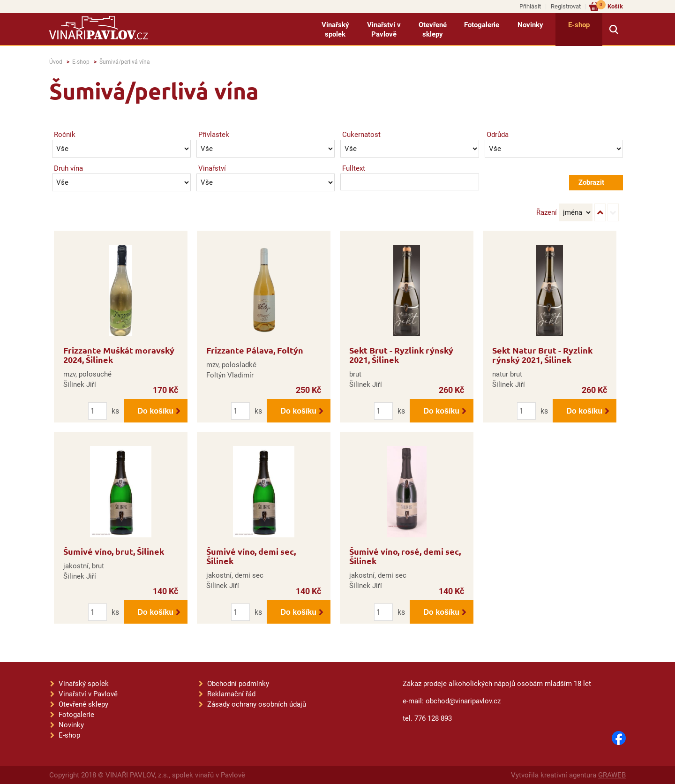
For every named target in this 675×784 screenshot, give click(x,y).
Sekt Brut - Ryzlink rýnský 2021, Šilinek (401, 355)
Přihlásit (530, 6)
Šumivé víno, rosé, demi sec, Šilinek (405, 556)
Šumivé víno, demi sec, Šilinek (251, 556)
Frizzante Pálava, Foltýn (255, 350)
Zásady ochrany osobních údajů (257, 704)
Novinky (530, 25)
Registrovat (566, 6)
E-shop (579, 25)
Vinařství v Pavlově (384, 30)
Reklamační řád (231, 694)
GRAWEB (612, 775)
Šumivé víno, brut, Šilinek (114, 551)
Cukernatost (361, 135)
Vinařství (212, 168)
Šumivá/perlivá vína (125, 62)
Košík (610, 6)
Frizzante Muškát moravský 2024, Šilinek (119, 355)
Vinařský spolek (335, 30)
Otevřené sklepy (433, 30)
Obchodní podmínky (238, 684)
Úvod (56, 62)
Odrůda (498, 135)
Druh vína (68, 168)
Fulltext (354, 168)
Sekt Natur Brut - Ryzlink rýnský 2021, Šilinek (542, 355)
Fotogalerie (482, 25)
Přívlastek (214, 135)
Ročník (65, 135)
